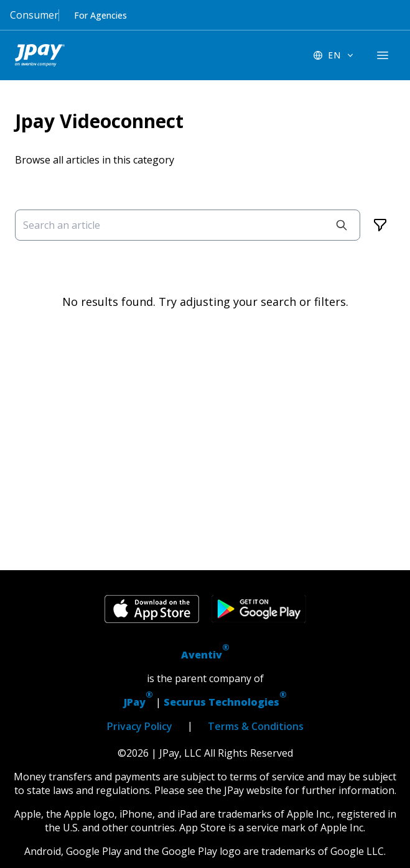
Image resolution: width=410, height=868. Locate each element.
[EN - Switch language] (334, 55)
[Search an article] (188, 225)
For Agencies (100, 15)
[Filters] (380, 225)
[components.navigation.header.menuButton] (383, 55)
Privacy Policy (140, 726)
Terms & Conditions (256, 726)
